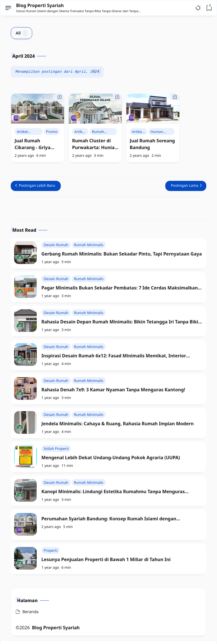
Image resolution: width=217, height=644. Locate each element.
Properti (50, 550)
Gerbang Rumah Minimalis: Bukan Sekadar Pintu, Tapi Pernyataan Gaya (121, 254)
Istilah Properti (56, 448)
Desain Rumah (56, 245)
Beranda (30, 612)
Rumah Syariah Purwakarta (102, 132)
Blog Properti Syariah (40, 5)
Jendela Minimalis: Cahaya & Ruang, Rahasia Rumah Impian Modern (117, 424)
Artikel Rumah (23, 132)
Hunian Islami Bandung (158, 132)
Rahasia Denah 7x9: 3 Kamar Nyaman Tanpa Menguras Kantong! (113, 390)
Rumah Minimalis (89, 245)
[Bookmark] (60, 97)
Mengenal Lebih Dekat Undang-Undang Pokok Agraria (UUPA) (111, 458)
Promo (52, 132)
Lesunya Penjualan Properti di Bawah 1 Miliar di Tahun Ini (106, 559)
